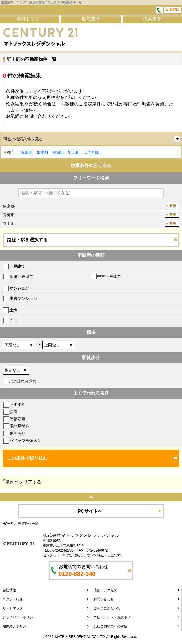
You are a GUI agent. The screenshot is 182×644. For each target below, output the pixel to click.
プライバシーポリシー (46, 617)
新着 (14, 412)
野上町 (74, 152)
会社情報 (46, 590)
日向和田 (92, 152)
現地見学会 (19, 426)
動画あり (17, 433)
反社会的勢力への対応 (137, 626)
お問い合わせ (137, 599)
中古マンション (23, 298)
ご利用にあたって (137, 608)
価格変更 (17, 419)
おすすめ (17, 404)
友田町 (27, 152)
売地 (14, 320)
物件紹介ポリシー (46, 626)
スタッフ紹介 (46, 599)
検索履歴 (152, 19)
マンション (19, 288)
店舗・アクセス (137, 590)
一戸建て (17, 266)
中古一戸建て (109, 276)
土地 (13, 310)
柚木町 (43, 152)
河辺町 (58, 152)
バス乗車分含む (23, 381)
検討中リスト (30, 19)
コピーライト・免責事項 (137, 617)
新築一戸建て (21, 276)
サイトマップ (46, 608)
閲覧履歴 (91, 19)
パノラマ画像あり (25, 441)
